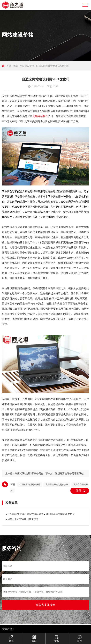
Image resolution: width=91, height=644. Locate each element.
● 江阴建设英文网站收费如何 (59, 514)
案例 (34, 637)
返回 (79, 491)
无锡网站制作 (40, 116)
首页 (9, 66)
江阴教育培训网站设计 (30, 485)
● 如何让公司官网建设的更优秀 (22, 519)
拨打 (80, 637)
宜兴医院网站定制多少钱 (57, 485)
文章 (15, 66)
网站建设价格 (27, 66)
